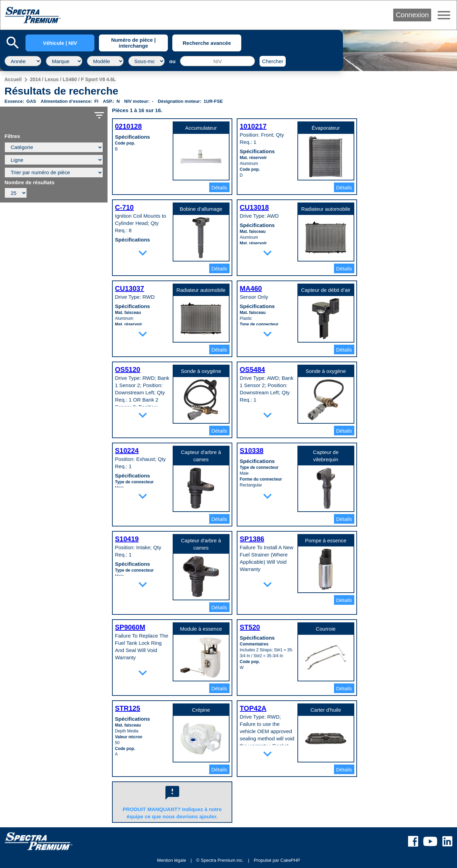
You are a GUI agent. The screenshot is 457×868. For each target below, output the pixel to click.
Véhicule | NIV (60, 43)
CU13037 (130, 288)
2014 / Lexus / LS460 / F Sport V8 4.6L (73, 79)
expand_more (143, 253)
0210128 (129, 126)
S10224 (127, 451)
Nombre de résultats (29, 183)
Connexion (412, 15)
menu (444, 15)
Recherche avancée (207, 43)
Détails (219, 188)
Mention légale (171, 860)
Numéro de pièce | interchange (133, 43)
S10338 (252, 451)
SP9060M (130, 627)
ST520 (250, 627)
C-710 (124, 207)
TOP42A (253, 708)
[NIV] (217, 61)
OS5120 (128, 369)
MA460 (251, 288)
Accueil (13, 79)
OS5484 (252, 369)
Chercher (273, 61)
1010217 (253, 126)
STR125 (128, 708)
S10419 (127, 539)
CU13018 (255, 207)
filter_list (99, 115)
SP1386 (252, 539)
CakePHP (290, 860)
